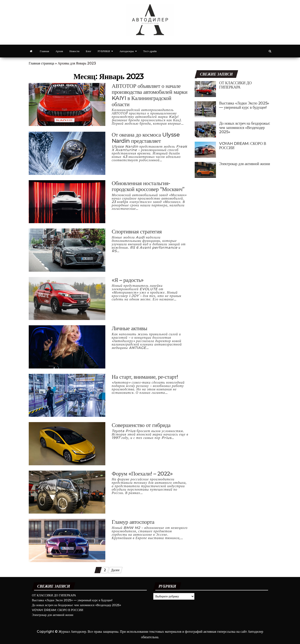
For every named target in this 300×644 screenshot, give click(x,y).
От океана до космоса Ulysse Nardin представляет (146, 138)
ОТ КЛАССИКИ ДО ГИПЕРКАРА (235, 85)
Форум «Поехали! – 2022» (142, 474)
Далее (115, 570)
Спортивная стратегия (137, 231)
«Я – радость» (128, 280)
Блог (89, 51)
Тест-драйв (150, 51)
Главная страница (41, 63)
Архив (59, 51)
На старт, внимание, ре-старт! (145, 377)
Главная (44, 51)
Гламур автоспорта (133, 522)
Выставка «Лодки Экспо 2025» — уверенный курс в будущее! (244, 105)
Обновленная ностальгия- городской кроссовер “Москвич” (148, 186)
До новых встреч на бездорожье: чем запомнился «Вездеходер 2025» (245, 128)
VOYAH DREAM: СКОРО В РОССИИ (243, 146)
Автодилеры (128, 51)
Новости (74, 51)
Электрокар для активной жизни (245, 164)
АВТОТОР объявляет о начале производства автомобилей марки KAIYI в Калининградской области (150, 95)
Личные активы (129, 328)
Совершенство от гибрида (141, 425)
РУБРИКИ (105, 51)
